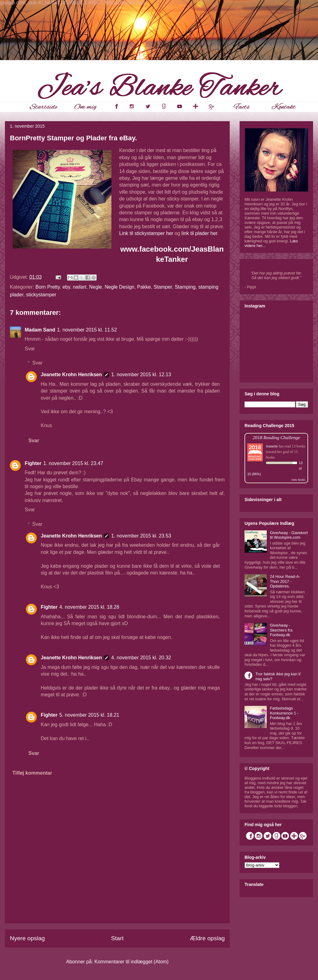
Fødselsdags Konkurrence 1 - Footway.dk (284, 713)
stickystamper (41, 295)
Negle (95, 287)
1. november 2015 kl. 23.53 (141, 536)
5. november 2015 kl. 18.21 (89, 715)
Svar (30, 349)
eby (66, 287)
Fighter (33, 463)
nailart (80, 287)
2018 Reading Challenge (276, 437)
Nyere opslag (27, 938)
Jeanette (272, 446)
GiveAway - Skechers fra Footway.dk (281, 630)
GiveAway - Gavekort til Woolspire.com (289, 535)
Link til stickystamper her (147, 233)
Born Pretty (48, 287)
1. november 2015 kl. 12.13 (141, 375)
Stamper (163, 287)
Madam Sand (40, 330)
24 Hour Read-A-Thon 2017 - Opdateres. (285, 581)
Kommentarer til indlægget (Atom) (132, 962)
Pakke (144, 287)
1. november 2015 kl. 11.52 (87, 330)
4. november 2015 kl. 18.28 (89, 607)
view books (298, 480)
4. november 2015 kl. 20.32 (141, 658)
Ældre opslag (207, 938)
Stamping (185, 287)
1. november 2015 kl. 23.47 (73, 463)
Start (117, 938)
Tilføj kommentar (32, 773)
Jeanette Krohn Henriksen (71, 375)
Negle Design (119, 287)
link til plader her (199, 233)
